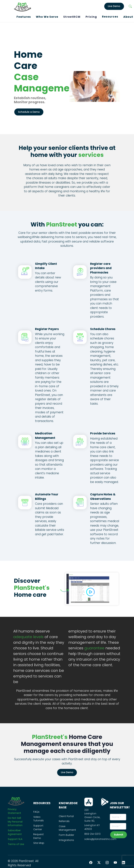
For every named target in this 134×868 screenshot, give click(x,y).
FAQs (36, 811)
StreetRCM (72, 16)
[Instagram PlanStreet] (107, 862)
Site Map (39, 842)
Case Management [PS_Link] (67, 827)
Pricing (91, 16)
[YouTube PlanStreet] (115, 862)
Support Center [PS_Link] (38, 826)
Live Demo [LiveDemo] (114, 6)
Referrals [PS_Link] (64, 820)
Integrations (66, 839)
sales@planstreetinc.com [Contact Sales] (100, 838)
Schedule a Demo (29, 111)
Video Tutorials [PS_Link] (39, 818)
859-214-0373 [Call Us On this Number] (92, 833)
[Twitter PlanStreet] (99, 862)
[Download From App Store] (89, 801)
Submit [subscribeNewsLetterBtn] (119, 834)
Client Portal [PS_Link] (66, 815)
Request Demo (39, 835)
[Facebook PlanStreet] (91, 862)
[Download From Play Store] (105, 801)
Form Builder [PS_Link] (66, 834)
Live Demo (67, 771)
